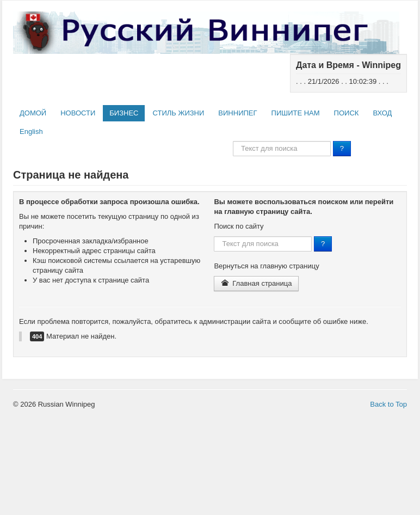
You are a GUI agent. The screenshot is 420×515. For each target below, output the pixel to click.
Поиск (233, 141)
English (31, 131)
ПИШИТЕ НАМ (296, 113)
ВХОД (382, 113)
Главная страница (256, 283)
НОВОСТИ (78, 113)
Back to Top (388, 404)
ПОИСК (347, 113)
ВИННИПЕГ (237, 113)
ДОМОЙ (33, 113)
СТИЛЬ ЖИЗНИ (178, 113)
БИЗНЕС (124, 113)
